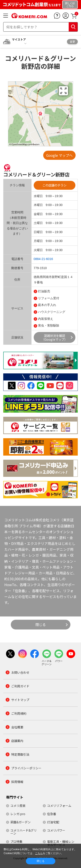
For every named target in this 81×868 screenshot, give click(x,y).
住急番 (52, 814)
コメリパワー (56, 830)
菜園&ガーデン (21, 822)
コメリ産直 (18, 806)
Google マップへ (59, 155)
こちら (39, 853)
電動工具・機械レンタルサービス (61, 843)
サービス (17, 308)
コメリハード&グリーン (24, 832)
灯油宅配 (53, 822)
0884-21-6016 (43, 259)
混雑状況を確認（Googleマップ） (54, 337)
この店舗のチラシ (54, 185)
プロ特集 (16, 842)
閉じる (41, 624)
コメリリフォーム (59, 806)
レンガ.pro (18, 814)
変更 (72, 42)
